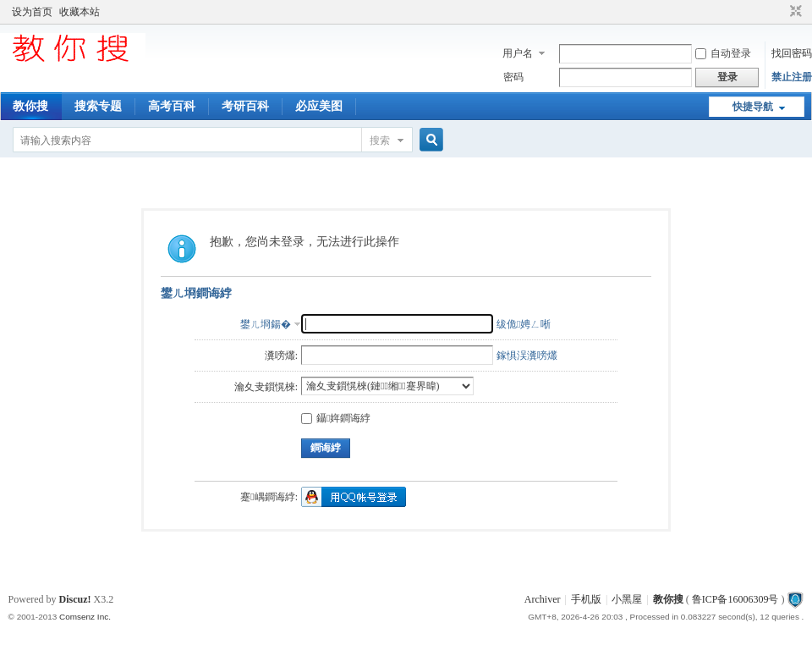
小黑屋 (627, 599)
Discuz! (75, 599)
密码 (513, 77)
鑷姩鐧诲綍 (336, 418)
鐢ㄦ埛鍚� (266, 324)
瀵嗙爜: (281, 356)
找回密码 (792, 53)
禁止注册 (792, 77)
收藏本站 (80, 12)
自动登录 (723, 53)
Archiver (543, 599)
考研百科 (245, 106)
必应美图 (319, 106)
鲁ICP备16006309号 (735, 599)
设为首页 (32, 12)
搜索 (380, 141)
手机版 (586, 599)
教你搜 (30, 106)
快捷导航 (753, 107)
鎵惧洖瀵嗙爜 (527, 356)
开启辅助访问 (780, 12)
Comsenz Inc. (85, 617)
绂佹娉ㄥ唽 (524, 324)
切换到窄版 (794, 12)
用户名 (518, 53)
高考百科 (172, 106)
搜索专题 (98, 106)
